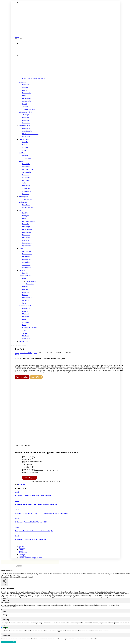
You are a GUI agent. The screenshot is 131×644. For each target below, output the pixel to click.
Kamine (25, 90)
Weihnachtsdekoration (29, 109)
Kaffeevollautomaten (28, 221)
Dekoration (26, 85)
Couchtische (26, 311)
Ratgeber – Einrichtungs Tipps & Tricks (30, 558)
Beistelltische (26, 308)
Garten (21, 161)
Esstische (25, 142)
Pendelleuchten (27, 259)
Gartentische (26, 180)
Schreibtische (26, 123)
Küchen (21, 210)
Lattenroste (26, 292)
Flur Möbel (22, 153)
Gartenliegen (26, 167)
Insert (21, 567)
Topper (24, 303)
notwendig (6, 601)
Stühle (24, 150)
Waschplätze (26, 137)
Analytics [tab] (4, 626)
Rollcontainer (26, 120)
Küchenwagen (26, 232)
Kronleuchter (26, 257)
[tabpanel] (65, 607)
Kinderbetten (26, 205)
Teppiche (25, 107)
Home (17, 353)
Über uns (21, 546)
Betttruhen (25, 289)
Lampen (21, 248)
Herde (24, 218)
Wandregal (25, 336)
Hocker (24, 145)
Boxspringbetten (31, 281)
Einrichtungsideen (24, 341)
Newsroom (22, 548)
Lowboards (26, 317)
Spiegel (24, 104)
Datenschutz (22, 556)
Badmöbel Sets (27, 128)
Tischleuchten (26, 265)
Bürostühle (25, 117)
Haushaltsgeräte (23, 197)
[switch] (2, 612)
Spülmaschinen (27, 246)
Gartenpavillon (27, 172)
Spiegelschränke (27, 131)
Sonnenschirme (27, 191)
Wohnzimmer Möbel (25, 306)
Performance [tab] (4, 634)
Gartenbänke (26, 164)
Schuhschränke (27, 158)
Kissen (24, 96)
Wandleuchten (26, 268)
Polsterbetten (30, 284)
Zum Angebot (22, 377)
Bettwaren (25, 287)
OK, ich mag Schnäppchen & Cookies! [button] (21, 578)
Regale (24, 319)
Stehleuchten (26, 262)
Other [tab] (2, 610)
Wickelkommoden (28, 208)
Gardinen (25, 87)
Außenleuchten (27, 251)
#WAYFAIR (22, 484)
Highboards (26, 314)
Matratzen (25, 295)
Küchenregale (26, 227)
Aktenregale (26, 115)
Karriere (21, 549)
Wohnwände (26, 339)
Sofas (24, 330)
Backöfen (25, 213)
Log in (17, 37)
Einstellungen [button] (5, 578)
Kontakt (21, 551)
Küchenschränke (27, 229)
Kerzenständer (26, 93)
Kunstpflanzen (27, 98)
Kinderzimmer (23, 202)
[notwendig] (2, 601)
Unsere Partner (23, 553)
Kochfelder (26, 224)
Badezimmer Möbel (24, 126)
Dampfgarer (26, 216)
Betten (24, 278)
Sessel (24, 325)
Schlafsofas (26, 322)
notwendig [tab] (4, 599)
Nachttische (26, 300)
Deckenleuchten (27, 254)
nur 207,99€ (36, 377)
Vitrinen (25, 333)
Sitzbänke (25, 147)
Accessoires (22, 82)
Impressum (22, 554)
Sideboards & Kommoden (30, 328)
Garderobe (25, 156)
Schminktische (27, 101)
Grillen (24, 183)
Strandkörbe (26, 194)
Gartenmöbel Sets (27, 169)
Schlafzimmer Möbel (25, 276)
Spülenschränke (27, 243)
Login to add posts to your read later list (34, 78)
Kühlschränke (26, 238)
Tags (17, 484)
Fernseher (25, 273)
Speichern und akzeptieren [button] (8, 642)
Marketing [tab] (4, 618)
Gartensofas (26, 175)
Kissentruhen (26, 186)
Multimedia (22, 270)
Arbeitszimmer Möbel (25, 112)
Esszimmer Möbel (24, 139)
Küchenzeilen (26, 235)
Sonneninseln (26, 188)
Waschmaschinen (27, 199)
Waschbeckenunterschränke (30, 134)
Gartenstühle (26, 178)
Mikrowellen (26, 240)
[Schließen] (4, 582)
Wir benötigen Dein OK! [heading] (7, 571)
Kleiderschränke (27, 298)
